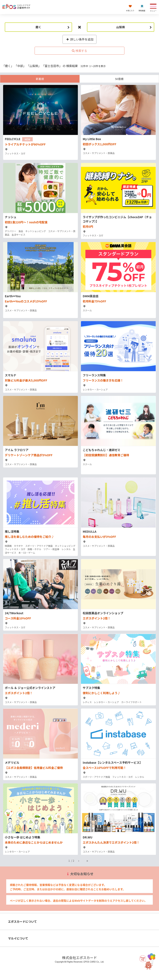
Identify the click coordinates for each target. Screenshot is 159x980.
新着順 (40, 79)
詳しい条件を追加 (80, 39)
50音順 (119, 79)
